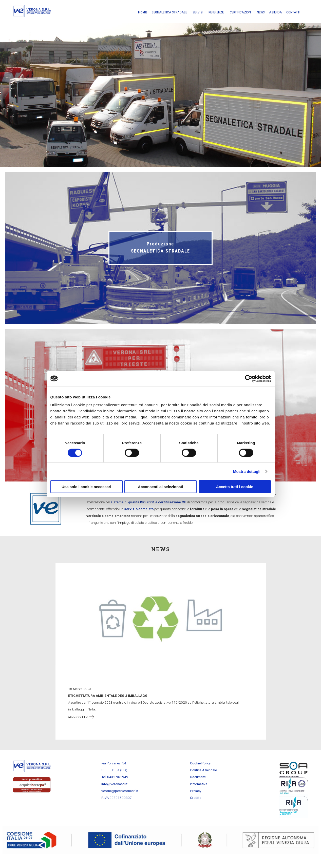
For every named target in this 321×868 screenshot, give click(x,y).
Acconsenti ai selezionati (160, 487)
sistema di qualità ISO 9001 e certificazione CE (148, 511)
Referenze (216, 12)
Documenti (198, 786)
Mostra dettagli (247, 471)
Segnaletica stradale (169, 12)
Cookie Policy (200, 773)
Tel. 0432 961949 (115, 786)
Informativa (199, 793)
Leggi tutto (78, 726)
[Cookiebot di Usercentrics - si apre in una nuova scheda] (249, 378)
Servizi (198, 12)
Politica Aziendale (203, 779)
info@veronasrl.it (114, 793)
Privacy (196, 800)
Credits (196, 807)
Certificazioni (241, 12)
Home (143, 12)
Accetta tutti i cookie (235, 487)
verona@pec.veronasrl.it (120, 800)
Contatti (293, 12)
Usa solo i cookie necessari (86, 487)
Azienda (276, 12)
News (261, 12)
